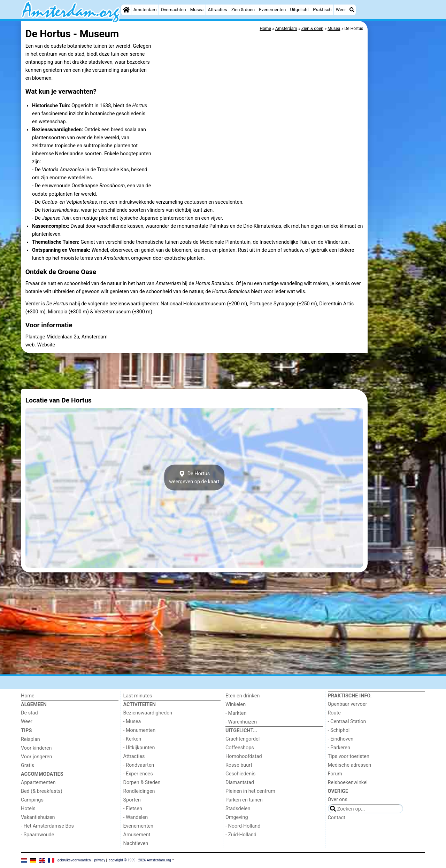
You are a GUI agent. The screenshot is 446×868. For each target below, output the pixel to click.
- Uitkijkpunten (139, 748)
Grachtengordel (243, 739)
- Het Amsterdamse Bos (47, 826)
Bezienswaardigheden (148, 713)
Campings (32, 800)
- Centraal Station (347, 722)
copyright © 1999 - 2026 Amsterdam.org (140, 860)
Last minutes (138, 696)
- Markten (236, 713)
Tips (26, 731)
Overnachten (174, 10)
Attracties (218, 10)
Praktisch (322, 10)
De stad (29, 713)
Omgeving (237, 817)
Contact (337, 818)
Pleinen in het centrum (250, 791)
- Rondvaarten (139, 765)
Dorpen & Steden (142, 783)
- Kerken (132, 739)
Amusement (137, 835)
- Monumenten (140, 730)
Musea (197, 10)
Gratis (28, 765)
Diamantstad (240, 783)
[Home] (126, 10)
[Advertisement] (397, 181)
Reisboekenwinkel (348, 783)
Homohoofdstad (244, 756)
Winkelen (236, 705)
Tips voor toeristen (349, 756)
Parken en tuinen (244, 800)
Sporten (132, 800)
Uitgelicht (299, 10)
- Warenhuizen (241, 722)
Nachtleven (136, 843)
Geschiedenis (240, 774)
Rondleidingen (139, 791)
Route (334, 713)
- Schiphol (339, 730)
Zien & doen (243, 10)
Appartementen (38, 783)
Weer (341, 10)
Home (28, 696)
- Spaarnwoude (37, 835)
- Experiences (138, 774)
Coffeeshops (240, 748)
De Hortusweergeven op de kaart (194, 478)
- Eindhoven (341, 739)
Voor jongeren (36, 757)
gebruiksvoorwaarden (74, 860)
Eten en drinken (243, 696)
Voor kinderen (36, 748)
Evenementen (272, 10)
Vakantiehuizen (38, 817)
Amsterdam (145, 10)
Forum (335, 774)
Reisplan (30, 739)
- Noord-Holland (243, 826)
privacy (100, 860)
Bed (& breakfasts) (42, 791)
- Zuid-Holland (241, 835)
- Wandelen (136, 817)
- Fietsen (133, 809)
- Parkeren (339, 748)
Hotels (28, 809)
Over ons (338, 800)
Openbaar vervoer (348, 704)
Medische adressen (350, 765)
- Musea (132, 722)
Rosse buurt (239, 765)
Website (46, 345)
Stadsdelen (238, 809)
